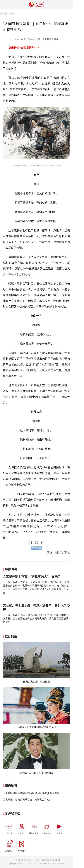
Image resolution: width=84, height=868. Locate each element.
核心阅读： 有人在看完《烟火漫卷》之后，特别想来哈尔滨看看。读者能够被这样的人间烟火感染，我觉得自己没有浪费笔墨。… (36, 619)
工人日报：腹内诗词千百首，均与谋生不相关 (27, 800)
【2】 (37, 543)
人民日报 (9, 828)
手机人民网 (34, 828)
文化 (12, 14)
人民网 (4, 14)
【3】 (43, 543)
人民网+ (22, 828)
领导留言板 (46, 828)
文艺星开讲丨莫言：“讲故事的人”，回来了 (32, 577)
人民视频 (59, 828)
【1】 (30, 543)
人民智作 (22, 845)
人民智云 (9, 845)
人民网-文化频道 (50, 39)
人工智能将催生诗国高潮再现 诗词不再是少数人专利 (31, 793)
